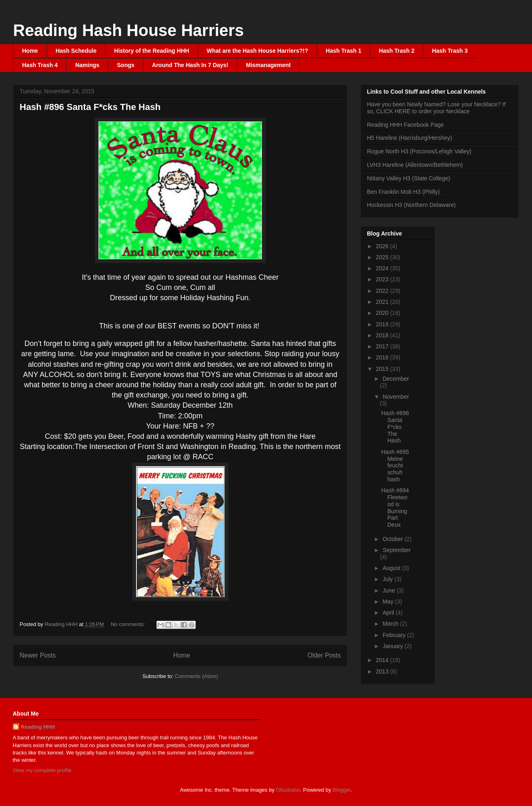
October (393, 539)
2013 (383, 671)
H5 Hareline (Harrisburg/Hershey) (410, 138)
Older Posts (324, 655)
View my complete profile (42, 770)
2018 (383, 335)
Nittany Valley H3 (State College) (409, 178)
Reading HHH (38, 727)
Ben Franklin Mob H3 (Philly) (403, 192)
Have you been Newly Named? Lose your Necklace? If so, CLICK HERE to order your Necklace (436, 108)
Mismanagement (268, 65)
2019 (383, 324)
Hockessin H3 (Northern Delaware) (411, 205)
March (391, 624)
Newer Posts (38, 655)
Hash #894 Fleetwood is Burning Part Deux (395, 507)
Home (30, 51)
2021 (383, 302)
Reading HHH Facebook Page (405, 125)
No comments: (129, 624)
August (392, 568)
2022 (383, 291)
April (389, 613)
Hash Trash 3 (450, 51)
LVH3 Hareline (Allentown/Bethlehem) (415, 165)
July (388, 579)
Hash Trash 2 (397, 51)
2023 (383, 279)
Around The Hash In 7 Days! (190, 65)
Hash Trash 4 (40, 65)
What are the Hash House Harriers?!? (257, 51)
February (395, 635)
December (396, 379)
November (396, 397)
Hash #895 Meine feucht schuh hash (395, 466)
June (389, 590)
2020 (383, 313)
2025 (383, 257)
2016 (383, 357)
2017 (383, 346)
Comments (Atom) (196, 676)
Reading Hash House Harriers (129, 30)
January (393, 646)
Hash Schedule (76, 51)
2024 (383, 268)
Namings (87, 65)
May (389, 602)
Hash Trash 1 (343, 51)
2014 (383, 660)
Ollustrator (288, 790)
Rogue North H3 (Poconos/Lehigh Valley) (419, 151)
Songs (126, 65)
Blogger (342, 790)
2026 (383, 246)
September (396, 550)
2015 (383, 369)
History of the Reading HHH (152, 51)
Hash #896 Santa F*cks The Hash (90, 107)
